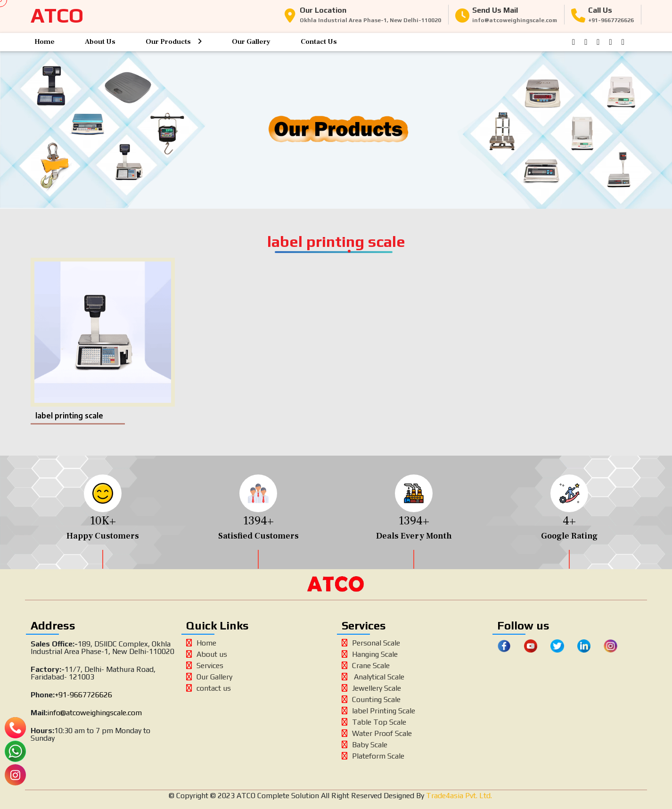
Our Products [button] (174, 42)
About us (207, 654)
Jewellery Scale (371, 688)
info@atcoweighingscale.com (94, 713)
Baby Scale (365, 745)
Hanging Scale (370, 654)
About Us (100, 42)
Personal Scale (371, 643)
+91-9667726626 (83, 695)
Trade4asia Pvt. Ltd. (458, 796)
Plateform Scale (373, 756)
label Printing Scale (378, 711)
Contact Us (319, 42)
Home (45, 42)
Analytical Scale (373, 677)
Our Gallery (251, 42)
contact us (209, 688)
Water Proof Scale (377, 733)
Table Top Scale (374, 722)
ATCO (57, 15)
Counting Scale (371, 699)
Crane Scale (366, 666)
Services (205, 666)
